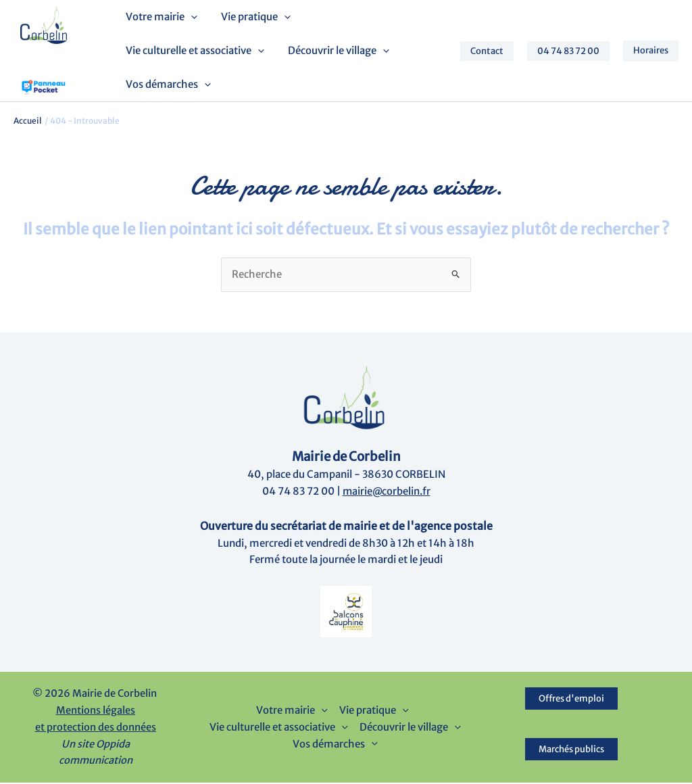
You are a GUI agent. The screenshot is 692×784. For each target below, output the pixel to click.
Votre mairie (161, 18)
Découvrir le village (335, 51)
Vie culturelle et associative (194, 51)
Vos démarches (168, 85)
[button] (190, 18)
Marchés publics (571, 751)
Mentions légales (96, 712)
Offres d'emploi (571, 700)
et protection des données (96, 729)
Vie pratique (252, 18)
